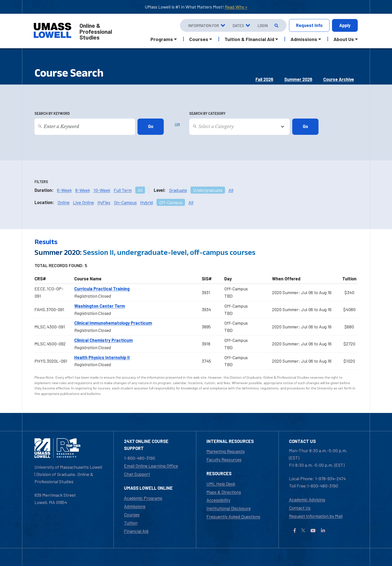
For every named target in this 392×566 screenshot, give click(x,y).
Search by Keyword (52, 113)
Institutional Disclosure (229, 508)
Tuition (131, 523)
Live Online (83, 202)
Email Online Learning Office (151, 466)
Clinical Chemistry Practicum (103, 340)
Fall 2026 (264, 79)
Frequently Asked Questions (233, 516)
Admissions (135, 506)
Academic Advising (307, 499)
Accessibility (218, 500)
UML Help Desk (221, 484)
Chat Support (137, 474)
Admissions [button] (304, 39)
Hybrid (147, 202)
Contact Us (300, 508)
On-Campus (125, 202)
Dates (238, 26)
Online (63, 202)
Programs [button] (162, 39)
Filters (41, 182)
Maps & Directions (224, 492)
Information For (203, 26)
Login (263, 26)
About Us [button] (344, 39)
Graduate (178, 190)
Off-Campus (171, 202)
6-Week (64, 190)
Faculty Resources (224, 459)
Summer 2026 (298, 79)
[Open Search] (276, 26)
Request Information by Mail (316, 516)
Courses (132, 514)
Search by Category (207, 113)
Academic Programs (143, 498)
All (140, 190)
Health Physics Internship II (102, 357)
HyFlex (104, 202)
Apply (345, 25)
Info (309, 25)
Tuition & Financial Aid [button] (249, 39)
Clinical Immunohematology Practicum (113, 323)
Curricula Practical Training (102, 289)
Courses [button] (199, 39)
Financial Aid (136, 531)
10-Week (102, 190)
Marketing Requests (226, 451)
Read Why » (236, 7)
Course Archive (339, 79)
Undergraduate (208, 190)
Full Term (123, 190)
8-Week (83, 190)
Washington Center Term (100, 306)
